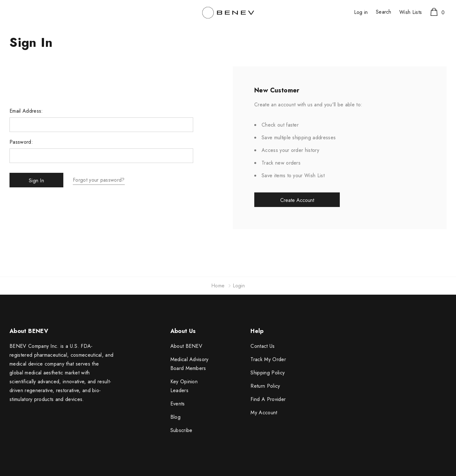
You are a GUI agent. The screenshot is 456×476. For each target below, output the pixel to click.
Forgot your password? (99, 180)
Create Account (297, 200)
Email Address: (26, 111)
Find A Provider (268, 399)
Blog (175, 417)
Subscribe (181, 430)
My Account (264, 413)
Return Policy (265, 386)
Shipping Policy (268, 373)
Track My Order (268, 359)
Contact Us (263, 346)
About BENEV (187, 346)
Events (178, 404)
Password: (21, 142)
